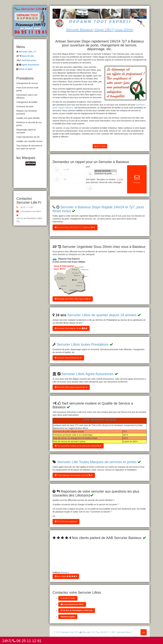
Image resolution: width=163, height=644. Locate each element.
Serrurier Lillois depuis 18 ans (71, 328)
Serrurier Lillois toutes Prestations (83, 344)
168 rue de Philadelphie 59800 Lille (29, 220)
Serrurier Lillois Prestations (68, 358)
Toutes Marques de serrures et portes (74, 475)
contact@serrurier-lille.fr (31, 211)
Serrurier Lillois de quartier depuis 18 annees (102, 315)
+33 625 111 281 (107, 632)
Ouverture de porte (105, 173)
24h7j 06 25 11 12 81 (22, 641)
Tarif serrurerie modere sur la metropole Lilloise (78, 446)
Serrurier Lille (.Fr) (70, 632)
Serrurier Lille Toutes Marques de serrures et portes (97, 462)
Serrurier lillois (123, 632)
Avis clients (66, 576)
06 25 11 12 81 (27, 207)
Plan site (86, 632)
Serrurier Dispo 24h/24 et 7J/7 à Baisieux (75, 227)
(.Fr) (28, 52)
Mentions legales (68, 617)
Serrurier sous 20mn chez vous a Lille (73, 299)
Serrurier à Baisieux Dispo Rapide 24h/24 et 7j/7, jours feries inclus (98, 209)
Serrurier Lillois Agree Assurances (87, 374)
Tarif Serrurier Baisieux (100, 420)
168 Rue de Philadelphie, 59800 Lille (77, 610)
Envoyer (137, 179)
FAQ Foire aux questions (66, 522)
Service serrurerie (105, 171)
